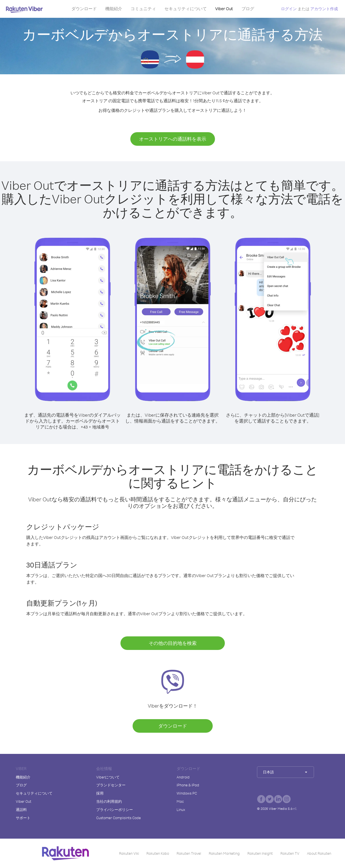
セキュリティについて (186, 9)
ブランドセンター (111, 785)
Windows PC (187, 793)
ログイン (289, 9)
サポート (23, 818)
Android (183, 777)
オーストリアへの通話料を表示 (173, 139)
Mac (180, 801)
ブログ (248, 9)
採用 (100, 793)
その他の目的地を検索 (173, 643)
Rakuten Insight (260, 853)
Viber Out (224, 9)
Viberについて (108, 777)
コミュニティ (143, 9)
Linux (181, 810)
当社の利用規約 (109, 801)
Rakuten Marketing (224, 853)
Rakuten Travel (189, 853)
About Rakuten (319, 853)
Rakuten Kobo (158, 853)
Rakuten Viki (129, 853)
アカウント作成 (324, 9)
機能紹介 (114, 9)
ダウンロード (84, 9)
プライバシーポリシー (115, 810)
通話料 (21, 810)
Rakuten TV (290, 853)
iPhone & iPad (188, 785)
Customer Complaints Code (118, 818)
